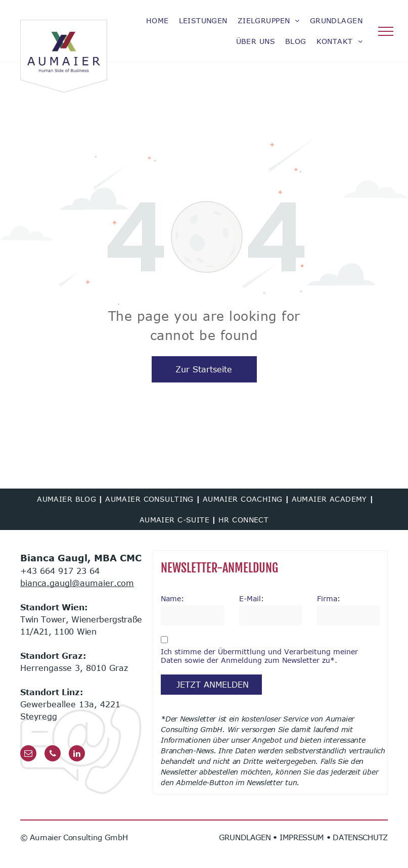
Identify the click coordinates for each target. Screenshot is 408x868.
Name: (172, 598)
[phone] (53, 755)
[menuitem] (157, 20)
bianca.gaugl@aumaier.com (77, 583)
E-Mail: (252, 598)
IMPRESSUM (302, 837)
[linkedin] (77, 755)
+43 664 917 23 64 (60, 571)
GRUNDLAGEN (245, 837)
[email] (28, 755)
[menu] (386, 31)
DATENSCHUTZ (360, 837)
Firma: (329, 598)
